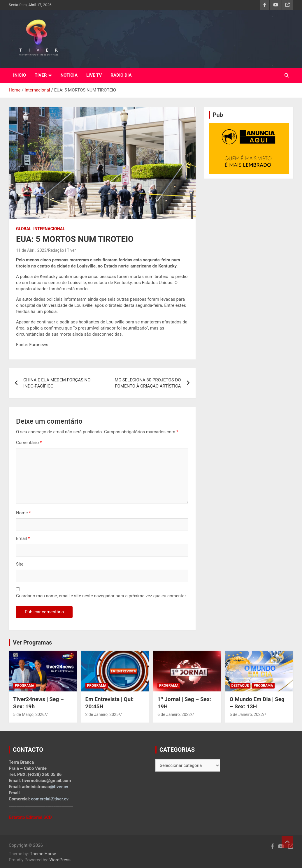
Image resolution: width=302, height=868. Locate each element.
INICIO (20, 75)
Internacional (49, 229)
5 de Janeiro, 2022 (246, 714)
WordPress (60, 860)
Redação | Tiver (62, 250)
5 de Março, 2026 (29, 714)
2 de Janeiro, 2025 (102, 714)
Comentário (29, 443)
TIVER (41, 75)
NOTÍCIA (69, 75)
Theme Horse (43, 854)
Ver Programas (32, 642)
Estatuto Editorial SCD (30, 817)
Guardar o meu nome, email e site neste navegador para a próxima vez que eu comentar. (101, 596)
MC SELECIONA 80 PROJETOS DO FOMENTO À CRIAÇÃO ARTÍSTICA (148, 383)
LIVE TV (94, 75)
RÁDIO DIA (121, 75)
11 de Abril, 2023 (31, 250)
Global (24, 229)
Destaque (240, 686)
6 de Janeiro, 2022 (174, 714)
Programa (24, 686)
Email (23, 538)
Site (20, 564)
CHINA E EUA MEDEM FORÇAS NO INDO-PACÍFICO (57, 383)
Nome (23, 513)
